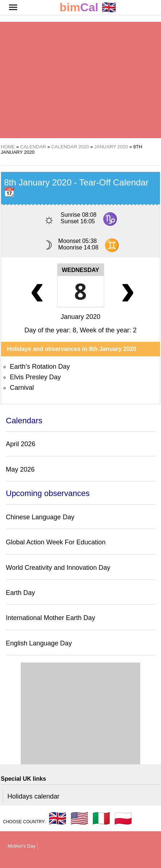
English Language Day (39, 643)
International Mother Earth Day (50, 618)
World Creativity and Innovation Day (58, 568)
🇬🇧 (88, 7)
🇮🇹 (101, 818)
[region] (80, 80)
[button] (13, 7)
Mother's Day (21, 846)
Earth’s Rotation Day (40, 367)
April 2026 (21, 444)
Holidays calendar (33, 796)
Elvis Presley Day (35, 377)
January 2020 (80, 317)
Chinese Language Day (40, 517)
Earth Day (20, 593)
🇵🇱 (123, 818)
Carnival (22, 388)
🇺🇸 (79, 818)
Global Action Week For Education (56, 542)
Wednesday (81, 270)
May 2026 (20, 469)
